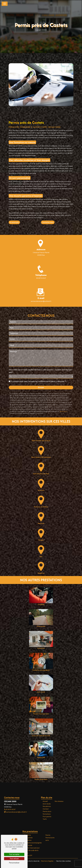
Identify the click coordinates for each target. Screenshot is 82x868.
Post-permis (47, 816)
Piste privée (28, 838)
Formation (28, 840)
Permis (48, 835)
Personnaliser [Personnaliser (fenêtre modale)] (14, 863)
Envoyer (41, 377)
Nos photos (47, 806)
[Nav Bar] (5, 4)
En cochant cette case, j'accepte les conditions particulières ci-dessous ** (38, 371)
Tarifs (45, 819)
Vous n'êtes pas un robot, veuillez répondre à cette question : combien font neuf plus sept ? (41, 360)
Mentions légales (47, 861)
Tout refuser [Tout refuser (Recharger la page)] (14, 859)
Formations (47, 814)
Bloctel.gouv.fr (64, 401)
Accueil (45, 801)
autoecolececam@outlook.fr (15, 812)
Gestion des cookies (63, 861)
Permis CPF (28, 855)
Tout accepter (14, 854)
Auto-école (47, 804)
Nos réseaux (59, 801)
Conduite (28, 835)
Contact (46, 809)
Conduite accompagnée (33, 843)
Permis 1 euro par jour (32, 848)
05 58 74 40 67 (41, 278)
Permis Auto (47, 811)
